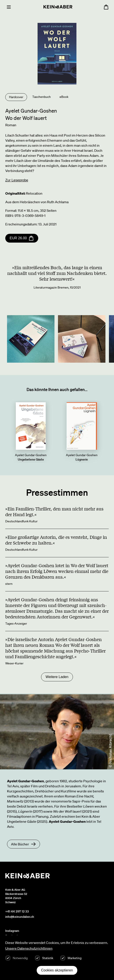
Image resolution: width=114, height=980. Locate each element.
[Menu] (9, 7)
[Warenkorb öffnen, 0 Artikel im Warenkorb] (106, 7)
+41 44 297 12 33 (17, 911)
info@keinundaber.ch (20, 917)
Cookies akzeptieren (57, 970)
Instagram (12, 931)
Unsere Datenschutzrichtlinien (29, 948)
